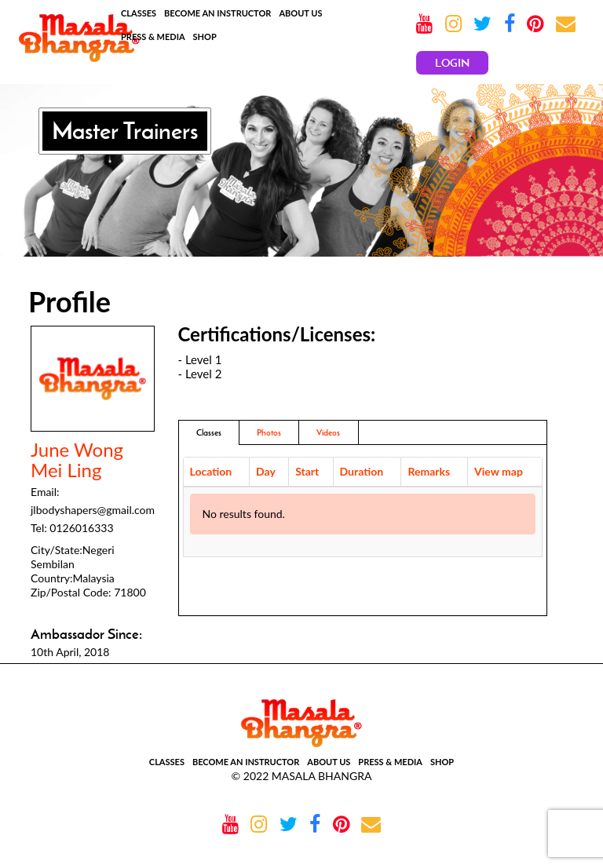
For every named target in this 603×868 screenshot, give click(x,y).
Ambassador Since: (86, 634)
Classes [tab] (209, 432)
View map (499, 471)
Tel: (39, 528)
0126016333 (81, 528)
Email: (45, 492)
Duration (362, 471)
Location (211, 471)
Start (307, 471)
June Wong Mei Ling (77, 460)
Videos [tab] (328, 432)
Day (266, 471)
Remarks (429, 471)
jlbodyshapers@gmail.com (93, 510)
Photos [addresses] (269, 432)
